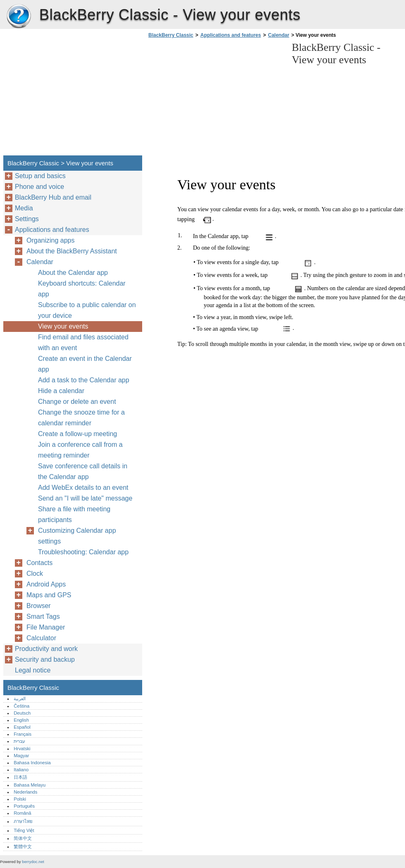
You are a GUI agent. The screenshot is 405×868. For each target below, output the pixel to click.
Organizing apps (51, 240)
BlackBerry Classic (19, 17)
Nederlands (25, 792)
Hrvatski (22, 749)
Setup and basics (40, 176)
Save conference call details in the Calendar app (83, 471)
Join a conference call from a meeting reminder (80, 450)
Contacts (39, 563)
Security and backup (45, 659)
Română (22, 813)
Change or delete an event (77, 402)
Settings (27, 219)
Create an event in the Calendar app (85, 364)
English (21, 720)
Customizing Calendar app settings (77, 536)
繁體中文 (23, 847)
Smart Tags (43, 616)
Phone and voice (39, 187)
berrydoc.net (33, 862)
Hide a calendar (61, 391)
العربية (20, 699)
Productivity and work (46, 649)
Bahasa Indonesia (32, 763)
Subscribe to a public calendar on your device (87, 310)
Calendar (278, 35)
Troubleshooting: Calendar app (83, 552)
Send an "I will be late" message (85, 498)
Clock (35, 573)
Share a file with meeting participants (74, 514)
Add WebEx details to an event (83, 488)
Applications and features (231, 35)
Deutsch (22, 713)
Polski (20, 799)
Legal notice (33, 670)
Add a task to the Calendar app (84, 380)
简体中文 (23, 838)
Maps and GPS (49, 595)
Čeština (21, 706)
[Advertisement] (216, 99)
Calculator (41, 638)
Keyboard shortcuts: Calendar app (82, 289)
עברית (19, 741)
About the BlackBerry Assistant (72, 251)
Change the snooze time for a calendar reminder (81, 418)
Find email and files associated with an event (83, 342)
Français (23, 734)
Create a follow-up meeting (77, 434)
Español (22, 727)
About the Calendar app (73, 273)
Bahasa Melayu (30, 785)
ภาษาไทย (23, 821)
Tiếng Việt (24, 830)
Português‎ (24, 806)
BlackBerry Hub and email (53, 197)
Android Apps (46, 584)
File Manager (46, 627)
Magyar (21, 756)
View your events (63, 326)
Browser (39, 606)
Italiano (21, 770)
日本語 (20, 777)
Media (24, 208)
